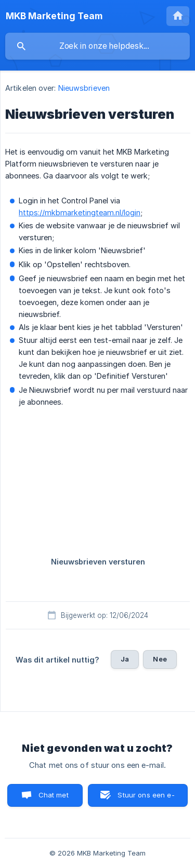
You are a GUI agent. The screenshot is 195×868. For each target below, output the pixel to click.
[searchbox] (97, 46)
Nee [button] (160, 659)
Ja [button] (125, 659)
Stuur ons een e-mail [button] (146, 799)
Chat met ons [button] (54, 799)
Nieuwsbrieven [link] (84, 88)
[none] (54, 16)
